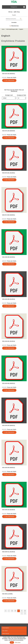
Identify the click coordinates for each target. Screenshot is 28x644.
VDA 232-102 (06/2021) (9, 74)
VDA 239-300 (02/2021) (9, 257)
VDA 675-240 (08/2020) (9, 131)
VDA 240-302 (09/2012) (9, 383)
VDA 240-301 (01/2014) (9, 341)
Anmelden (14, 22)
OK (12, 642)
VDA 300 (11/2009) (7, 594)
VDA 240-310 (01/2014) (9, 510)
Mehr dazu (18, 642)
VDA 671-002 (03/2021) (9, 215)
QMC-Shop (17, 12)
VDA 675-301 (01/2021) (9, 173)
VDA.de (10, 12)
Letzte (25, 613)
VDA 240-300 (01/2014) (9, 299)
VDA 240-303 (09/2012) (9, 425)
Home (3, 29)
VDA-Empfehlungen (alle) (12, 29)
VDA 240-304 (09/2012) (9, 468)
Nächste (22, 613)
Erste (6, 611)
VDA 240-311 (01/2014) (9, 552)
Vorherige (9, 611)
